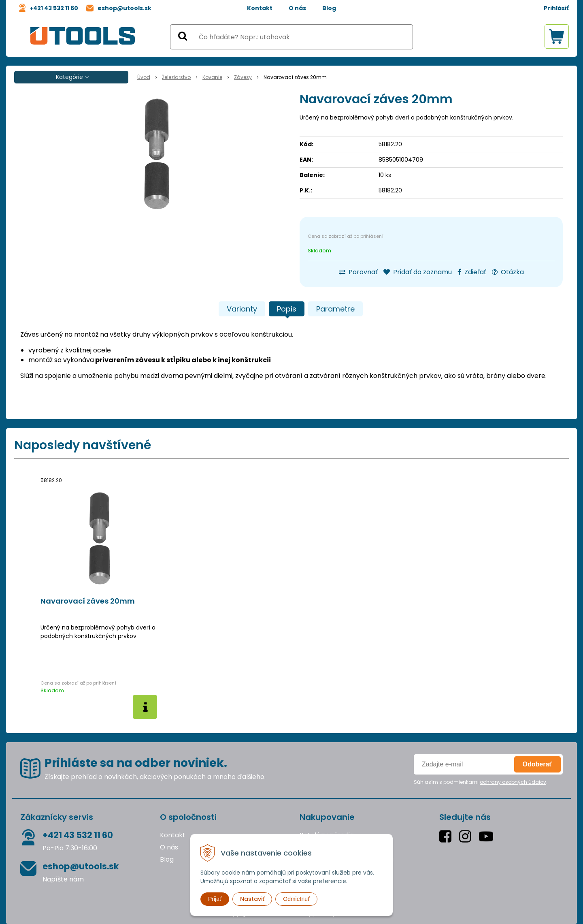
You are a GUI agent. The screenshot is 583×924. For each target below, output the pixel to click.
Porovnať (358, 272)
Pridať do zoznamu (418, 272)
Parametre (335, 309)
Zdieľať (472, 272)
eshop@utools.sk (124, 8)
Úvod (144, 77)
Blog (329, 8)
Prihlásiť (556, 8)
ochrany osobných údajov (513, 782)
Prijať (215, 899)
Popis (287, 309)
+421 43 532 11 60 (54, 8)
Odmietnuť (296, 899)
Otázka (508, 272)
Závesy (243, 77)
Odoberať (537, 764)
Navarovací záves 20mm (88, 601)
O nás (297, 8)
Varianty (242, 309)
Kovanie (212, 77)
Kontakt (260, 8)
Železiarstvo (176, 77)
